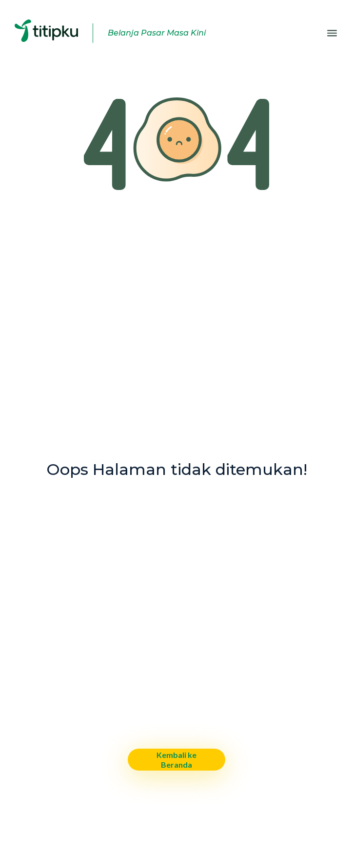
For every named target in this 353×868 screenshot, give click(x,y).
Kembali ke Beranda (176, 759)
